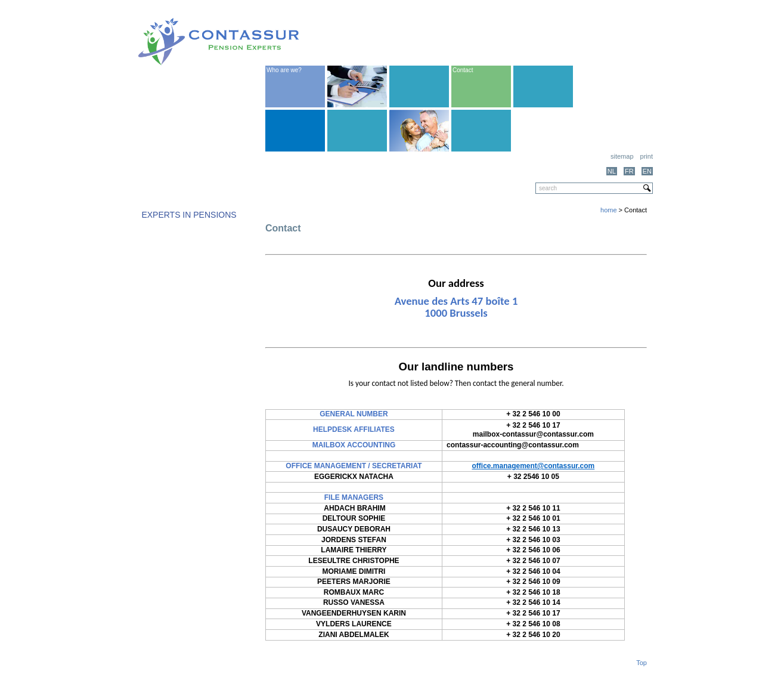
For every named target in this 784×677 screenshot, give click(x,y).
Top (642, 663)
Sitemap (622, 156)
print (647, 156)
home (609, 210)
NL (612, 171)
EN (647, 171)
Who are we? (284, 70)
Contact (463, 70)
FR (629, 171)
